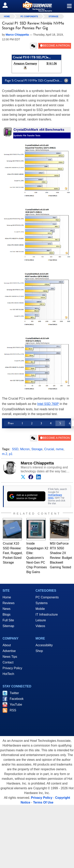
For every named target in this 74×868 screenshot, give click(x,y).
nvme (60, 449)
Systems (42, 603)
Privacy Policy (12, 668)
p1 (11, 454)
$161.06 (52, 63)
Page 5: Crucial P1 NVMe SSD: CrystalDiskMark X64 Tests (38, 81)
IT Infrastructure (47, 615)
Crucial (49, 449)
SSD (15, 449)
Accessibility (44, 645)
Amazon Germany (25, 63)
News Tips (10, 657)
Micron (25, 449)
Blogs (7, 615)
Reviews (8, 603)
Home (7, 597)
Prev (11, 423)
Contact (8, 662)
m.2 (5, 454)
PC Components (29, 17)
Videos (40, 626)
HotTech (8, 674)
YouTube (16, 705)
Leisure (41, 620)
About (7, 645)
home (7, 17)
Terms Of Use (43, 802)
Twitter (14, 693)
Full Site (8, 620)
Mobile (40, 609)
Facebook (17, 699)
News (7, 609)
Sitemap (8, 626)
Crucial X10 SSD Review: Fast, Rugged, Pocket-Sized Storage (13, 553)
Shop (39, 651)
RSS (13, 710)
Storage (53, 17)
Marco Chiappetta (37, 463)
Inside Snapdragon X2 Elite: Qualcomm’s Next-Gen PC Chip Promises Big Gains (37, 558)
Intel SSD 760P (48, 404)
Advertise (9, 651)
